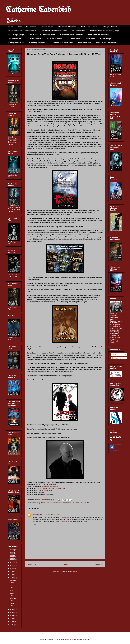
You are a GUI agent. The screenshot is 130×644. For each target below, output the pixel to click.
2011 (12, 625)
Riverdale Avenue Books (81, 503)
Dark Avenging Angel (16, 35)
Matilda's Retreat (47, 27)
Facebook (41, 493)
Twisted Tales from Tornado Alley (53, 488)
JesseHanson (37, 514)
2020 (12, 568)
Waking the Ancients (110, 27)
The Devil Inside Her (33, 39)
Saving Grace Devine (16, 43)
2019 (12, 571)
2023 (12, 559)
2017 (12, 578)
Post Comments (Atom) (69, 572)
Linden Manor (90, 39)
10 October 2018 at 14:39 (51, 514)
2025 (12, 553)
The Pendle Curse (73, 39)
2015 (12, 612)
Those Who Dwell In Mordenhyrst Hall (23, 31)
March (12, 593)
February (13, 598)
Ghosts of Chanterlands (27, 27)
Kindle (45, 486)
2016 (12, 609)
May (11, 590)
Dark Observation (78, 31)
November (13, 581)
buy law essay (67, 521)
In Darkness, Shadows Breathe (72, 35)
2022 (12, 562)
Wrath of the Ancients (89, 27)
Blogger (87, 640)
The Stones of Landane (67, 27)
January (13, 603)
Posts (114, 355)
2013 (12, 619)
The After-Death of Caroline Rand (54, 31)
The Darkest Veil (15, 39)
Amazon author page (45, 491)
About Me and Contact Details (107, 43)
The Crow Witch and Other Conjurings (104, 31)
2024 (12, 556)
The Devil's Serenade (54, 39)
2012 (12, 622)
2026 (12, 550)
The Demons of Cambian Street (61, 43)
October (13, 585)
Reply (34, 524)
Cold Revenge (106, 39)
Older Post (99, 564)
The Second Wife (85, 43)
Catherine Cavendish (38, 10)
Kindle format (40, 484)
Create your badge (115, 450)
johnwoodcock (71, 640)
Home (11, 27)
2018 (12, 575)
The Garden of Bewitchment (99, 35)
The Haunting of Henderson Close (42, 35)
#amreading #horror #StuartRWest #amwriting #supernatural (52, 503)
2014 (12, 615)
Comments (116, 358)
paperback (52, 484)
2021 (12, 565)
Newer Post (32, 564)
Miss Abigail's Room (37, 43)
